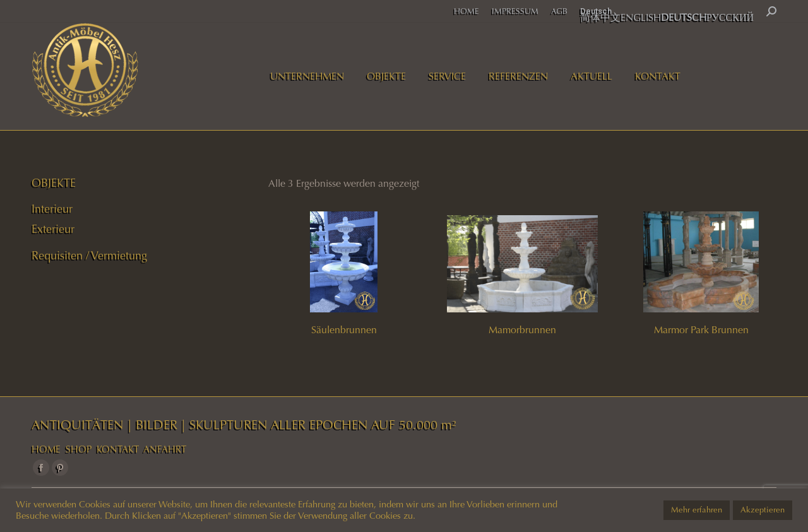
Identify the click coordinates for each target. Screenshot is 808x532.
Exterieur (53, 229)
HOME (46, 449)
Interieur (52, 209)
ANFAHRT (165, 449)
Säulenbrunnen (344, 330)
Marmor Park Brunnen (701, 330)
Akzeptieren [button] (763, 510)
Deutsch (596, 11)
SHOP (79, 449)
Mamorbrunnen (522, 330)
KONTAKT (118, 449)
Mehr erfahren (697, 510)
